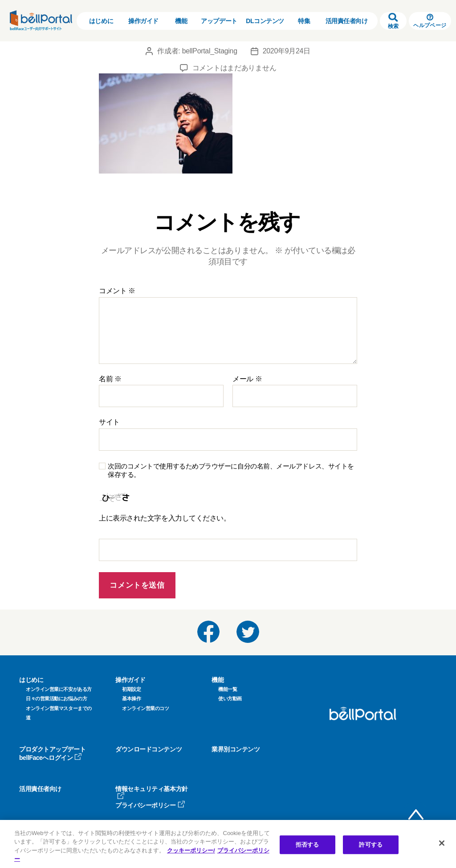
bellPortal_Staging (210, 51)
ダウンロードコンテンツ (149, 749)
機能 (181, 21)
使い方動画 (230, 698)
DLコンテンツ (265, 21)
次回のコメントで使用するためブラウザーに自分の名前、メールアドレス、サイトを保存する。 (231, 470)
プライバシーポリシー (150, 805)
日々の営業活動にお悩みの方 (56, 698)
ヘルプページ (430, 21)
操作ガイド (143, 21)
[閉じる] (442, 843)
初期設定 (131, 689)
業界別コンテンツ (236, 749)
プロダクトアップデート (52, 749)
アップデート (219, 21)
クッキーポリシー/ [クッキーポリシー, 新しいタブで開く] (191, 850)
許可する (371, 845)
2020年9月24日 (287, 51)
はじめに (101, 21)
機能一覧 (228, 689)
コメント (117, 291)
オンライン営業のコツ (146, 708)
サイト (109, 422)
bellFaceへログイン (51, 758)
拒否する (307, 845)
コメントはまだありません (234, 68)
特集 (304, 21)
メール (247, 379)
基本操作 (131, 698)
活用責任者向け (347, 21)
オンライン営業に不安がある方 (59, 689)
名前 (110, 379)
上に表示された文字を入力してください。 (165, 518)
